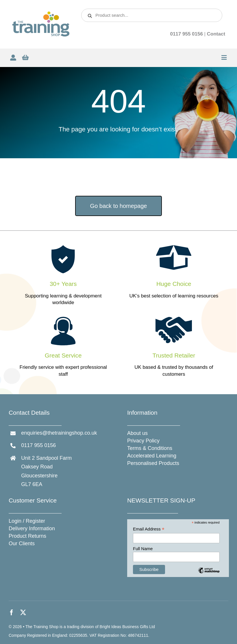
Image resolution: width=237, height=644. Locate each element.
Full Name (143, 549)
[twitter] (23, 613)
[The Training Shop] (41, 13)
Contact (216, 34)
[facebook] (12, 613)
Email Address (149, 529)
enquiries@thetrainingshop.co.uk (59, 433)
